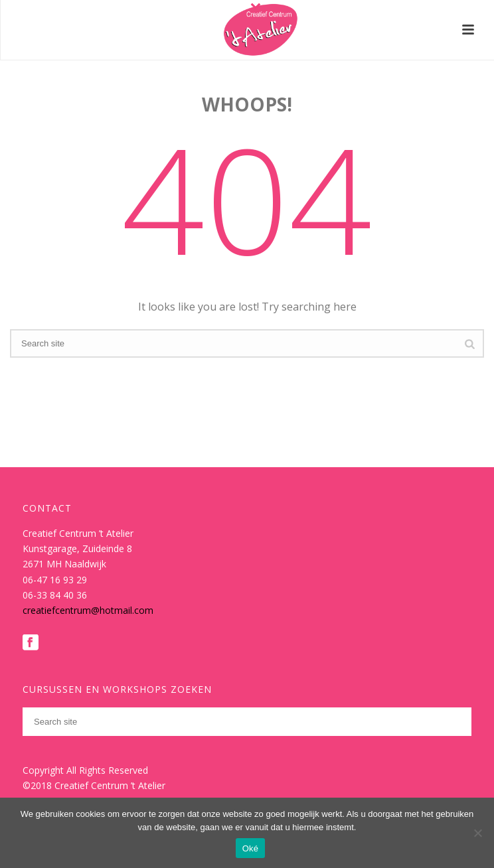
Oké (251, 848)
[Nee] (477, 833)
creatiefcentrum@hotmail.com (88, 610)
